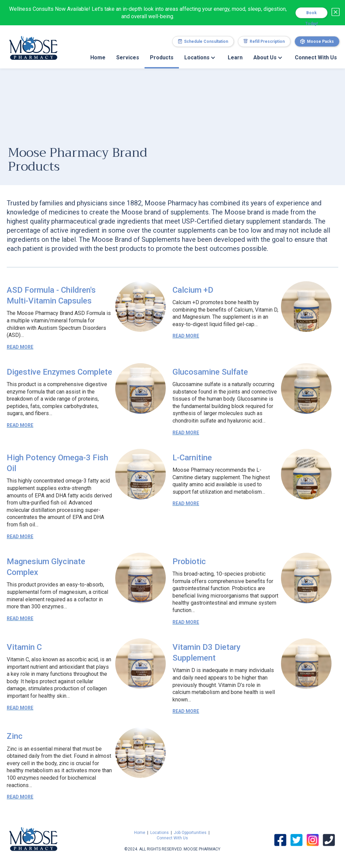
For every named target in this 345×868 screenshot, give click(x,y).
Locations (160, 833)
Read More (20, 347)
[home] (33, 44)
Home (98, 57)
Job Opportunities (190, 833)
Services (128, 57)
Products (162, 57)
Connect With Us (316, 57)
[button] (201, 58)
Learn (235, 57)
